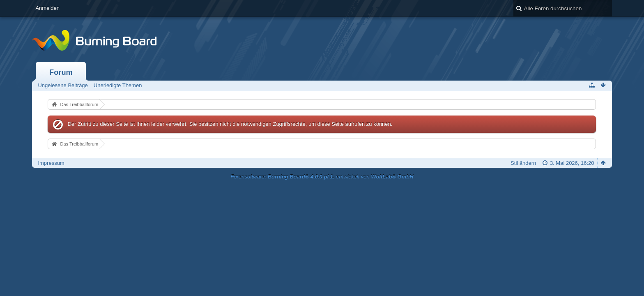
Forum (61, 72)
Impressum (51, 163)
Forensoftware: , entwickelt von (322, 177)
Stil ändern (523, 163)
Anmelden (47, 8)
